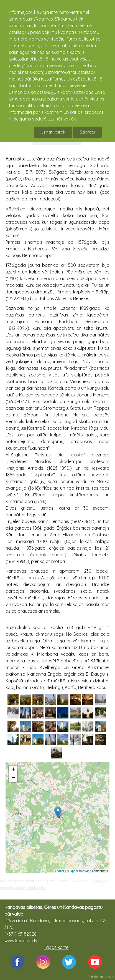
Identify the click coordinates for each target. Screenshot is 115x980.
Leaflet (59, 871)
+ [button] (13, 770)
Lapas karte (56, 947)
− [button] (13, 778)
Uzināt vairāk (53, 132)
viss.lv (109, 977)
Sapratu (87, 132)
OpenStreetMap (81, 871)
